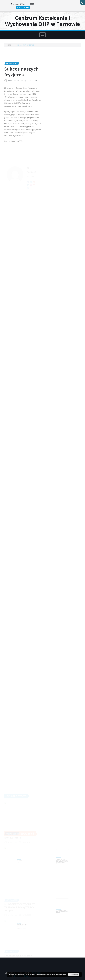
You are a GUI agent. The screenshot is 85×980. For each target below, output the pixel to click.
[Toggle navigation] (43, 35)
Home (8, 45)
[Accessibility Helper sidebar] (82, 3)
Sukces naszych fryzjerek (24, 45)
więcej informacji (61, 974)
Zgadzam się (74, 974)
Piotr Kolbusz (14, 92)
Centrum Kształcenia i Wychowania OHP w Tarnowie (42, 21)
